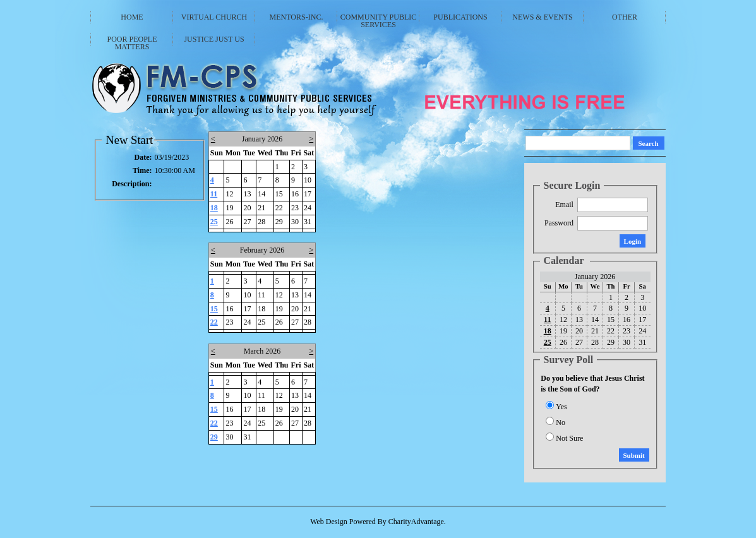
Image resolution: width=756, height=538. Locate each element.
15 (214, 309)
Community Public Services (379, 21)
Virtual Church (214, 17)
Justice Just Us (214, 39)
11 (214, 194)
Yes (561, 407)
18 (214, 208)
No (561, 422)
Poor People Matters (132, 43)
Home (132, 17)
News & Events (542, 17)
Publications (460, 17)
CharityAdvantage (416, 522)
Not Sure (569, 438)
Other (625, 17)
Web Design (329, 522)
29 (214, 437)
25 (214, 222)
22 (214, 322)
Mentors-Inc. (297, 17)
